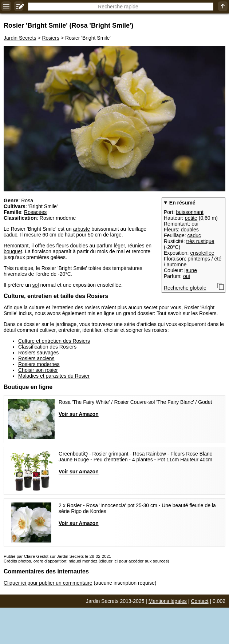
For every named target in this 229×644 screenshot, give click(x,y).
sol (36, 285)
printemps (199, 259)
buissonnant (190, 212)
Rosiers (50, 38)
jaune (191, 270)
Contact (200, 601)
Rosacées (35, 212)
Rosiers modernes (39, 364)
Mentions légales (168, 601)
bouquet (13, 251)
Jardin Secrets (20, 38)
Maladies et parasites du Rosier (54, 376)
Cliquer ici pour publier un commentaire (48, 583)
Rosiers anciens (36, 358)
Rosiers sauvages (38, 353)
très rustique (200, 241)
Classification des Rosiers (47, 347)
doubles (190, 230)
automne (177, 265)
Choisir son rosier (38, 370)
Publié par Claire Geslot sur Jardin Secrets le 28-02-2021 (57, 556)
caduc (194, 235)
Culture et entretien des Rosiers (54, 341)
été (218, 259)
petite (191, 218)
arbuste (82, 229)
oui (195, 224)
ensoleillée (202, 253)
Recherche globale (185, 288)
